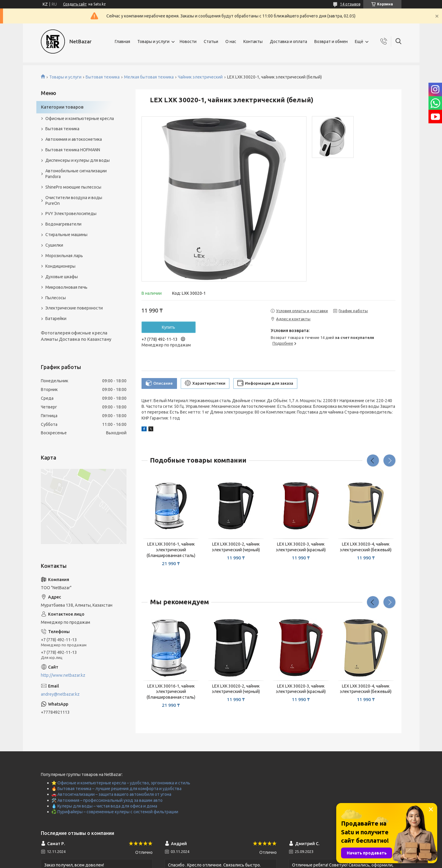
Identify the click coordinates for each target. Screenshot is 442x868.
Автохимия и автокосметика (74, 139)
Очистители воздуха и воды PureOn (74, 200)
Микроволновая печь (66, 287)
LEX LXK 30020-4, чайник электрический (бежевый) (366, 547)
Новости (188, 42)
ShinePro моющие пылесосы (73, 187)
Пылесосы (56, 298)
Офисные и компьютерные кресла (80, 119)
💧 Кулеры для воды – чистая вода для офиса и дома (104, 806)
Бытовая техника (103, 77)
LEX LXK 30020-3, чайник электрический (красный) (301, 547)
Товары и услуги (153, 42)
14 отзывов (350, 4)
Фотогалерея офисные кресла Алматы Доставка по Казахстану (76, 336)
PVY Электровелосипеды (71, 214)
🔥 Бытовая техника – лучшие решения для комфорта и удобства (116, 789)
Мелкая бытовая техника (149, 77)
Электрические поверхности (74, 308)
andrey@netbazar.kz (60, 694)
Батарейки (56, 319)
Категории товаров (62, 107)
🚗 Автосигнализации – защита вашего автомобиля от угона (111, 794)
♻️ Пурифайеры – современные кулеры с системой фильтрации (115, 812)
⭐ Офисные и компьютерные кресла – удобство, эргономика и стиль (121, 783)
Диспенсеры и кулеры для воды (78, 160)
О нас (231, 42)
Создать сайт (75, 4)
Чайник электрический (200, 77)
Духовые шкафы (62, 277)
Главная (122, 42)
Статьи (211, 42)
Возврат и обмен (331, 42)
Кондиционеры (60, 266)
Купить (168, 327)
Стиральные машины (66, 235)
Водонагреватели (63, 224)
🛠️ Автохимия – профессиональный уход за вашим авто (107, 800)
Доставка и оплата (288, 42)
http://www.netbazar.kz (63, 675)
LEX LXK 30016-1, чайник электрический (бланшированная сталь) (171, 550)
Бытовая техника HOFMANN (73, 150)
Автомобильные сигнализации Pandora (76, 174)
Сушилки (54, 245)
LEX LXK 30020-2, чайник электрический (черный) (236, 547)
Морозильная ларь (64, 256)
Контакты (253, 42)
